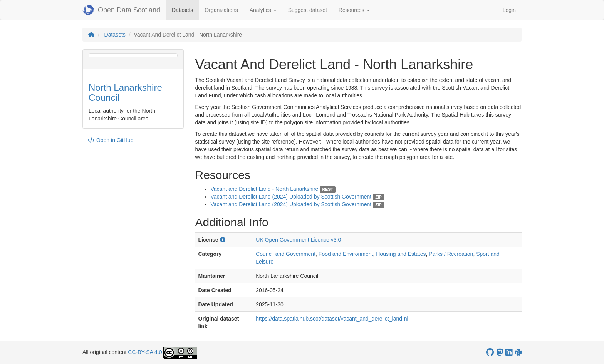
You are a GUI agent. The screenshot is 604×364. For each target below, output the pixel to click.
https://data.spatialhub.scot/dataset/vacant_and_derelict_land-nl (332, 319)
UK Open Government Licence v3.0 (298, 240)
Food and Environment (346, 254)
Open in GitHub (111, 140)
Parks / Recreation (451, 254)
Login (509, 10)
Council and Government (286, 254)
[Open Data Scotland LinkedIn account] (509, 352)
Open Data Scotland (121, 10)
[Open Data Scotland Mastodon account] (500, 352)
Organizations (221, 10)
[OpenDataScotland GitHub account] (490, 352)
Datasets (185, 9)
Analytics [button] (263, 10)
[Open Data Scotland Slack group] (518, 352)
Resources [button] (354, 10)
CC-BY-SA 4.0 (145, 352)
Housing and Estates (401, 254)
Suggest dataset (308, 10)
